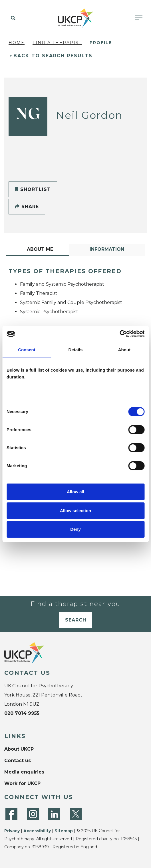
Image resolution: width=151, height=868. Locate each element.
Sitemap (64, 831)
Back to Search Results (53, 56)
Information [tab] (107, 249)
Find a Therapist (57, 43)
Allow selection (75, 511)
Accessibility (37, 831)
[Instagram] (33, 814)
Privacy (12, 831)
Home (17, 43)
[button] (12, 18)
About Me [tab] (40, 249)
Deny (75, 529)
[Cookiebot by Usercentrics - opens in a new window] (119, 334)
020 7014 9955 (22, 713)
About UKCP (19, 749)
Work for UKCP (22, 783)
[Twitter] (76, 814)
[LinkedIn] (54, 814)
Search (76, 620)
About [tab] (124, 350)
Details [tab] (76, 350)
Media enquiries (24, 772)
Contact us (18, 761)
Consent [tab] (27, 350)
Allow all (75, 492)
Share (27, 207)
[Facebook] (11, 814)
